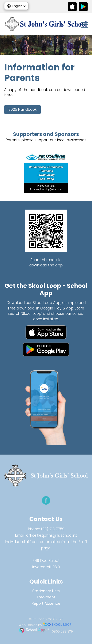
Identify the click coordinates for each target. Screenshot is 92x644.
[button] (16, 6)
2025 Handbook (22, 109)
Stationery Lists (46, 591)
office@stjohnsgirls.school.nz (52, 535)
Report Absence (46, 603)
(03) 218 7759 (53, 529)
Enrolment (46, 597)
